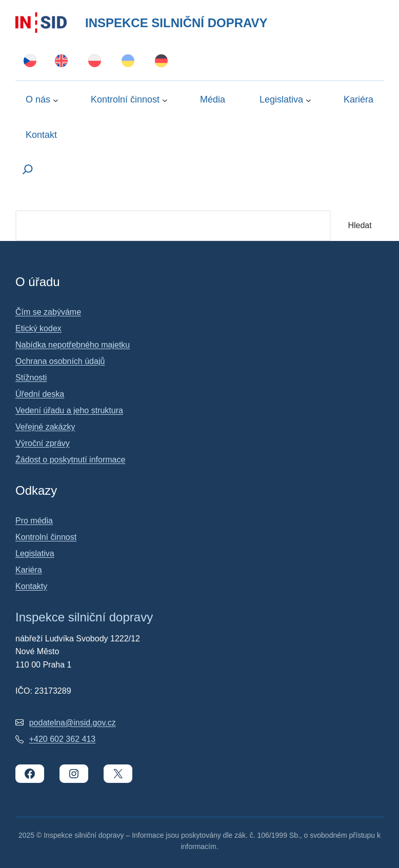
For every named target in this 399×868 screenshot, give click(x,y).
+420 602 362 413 (62, 739)
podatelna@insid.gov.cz (73, 723)
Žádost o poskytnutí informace (70, 460)
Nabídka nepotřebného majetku (73, 345)
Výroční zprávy (43, 443)
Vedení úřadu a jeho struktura (69, 410)
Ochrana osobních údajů (60, 361)
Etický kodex (38, 328)
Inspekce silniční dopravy (176, 23)
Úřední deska (40, 394)
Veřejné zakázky (45, 427)
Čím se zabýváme (48, 312)
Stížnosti (31, 378)
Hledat (360, 225)
